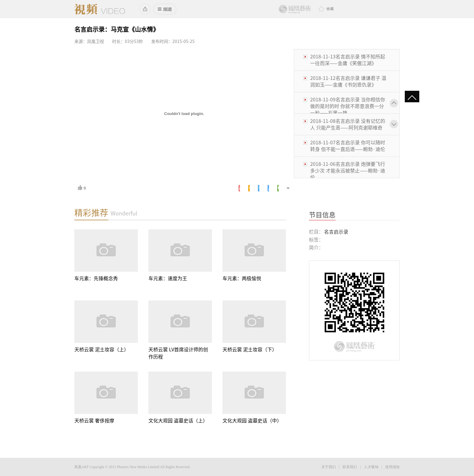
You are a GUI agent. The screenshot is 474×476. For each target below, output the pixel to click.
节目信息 (322, 215)
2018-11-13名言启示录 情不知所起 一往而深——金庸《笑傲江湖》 (348, 60)
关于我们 (329, 467)
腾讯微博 (259, 188)
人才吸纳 (371, 467)
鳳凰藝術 (295, 9)
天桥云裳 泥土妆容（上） (102, 350)
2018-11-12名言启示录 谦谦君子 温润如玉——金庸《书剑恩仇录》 (348, 81)
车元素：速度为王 (168, 278)
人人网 (268, 188)
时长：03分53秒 (128, 41)
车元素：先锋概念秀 (96, 278)
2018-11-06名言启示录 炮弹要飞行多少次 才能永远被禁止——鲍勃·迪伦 (348, 171)
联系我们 (350, 467)
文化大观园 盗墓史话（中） (252, 421)
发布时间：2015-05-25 (173, 41)
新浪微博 (239, 188)
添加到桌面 (145, 9)
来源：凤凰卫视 (89, 41)
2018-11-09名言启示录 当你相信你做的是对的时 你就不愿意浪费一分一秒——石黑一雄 (348, 106)
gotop (412, 98)
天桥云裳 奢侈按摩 (94, 421)
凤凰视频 (100, 9)
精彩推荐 (91, 213)
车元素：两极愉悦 (242, 278)
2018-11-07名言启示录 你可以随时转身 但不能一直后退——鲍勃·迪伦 (348, 146)
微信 (278, 188)
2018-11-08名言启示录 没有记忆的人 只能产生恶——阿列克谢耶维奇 (348, 124)
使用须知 (392, 467)
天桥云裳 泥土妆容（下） (250, 350)
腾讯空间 (249, 188)
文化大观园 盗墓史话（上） (178, 421)
